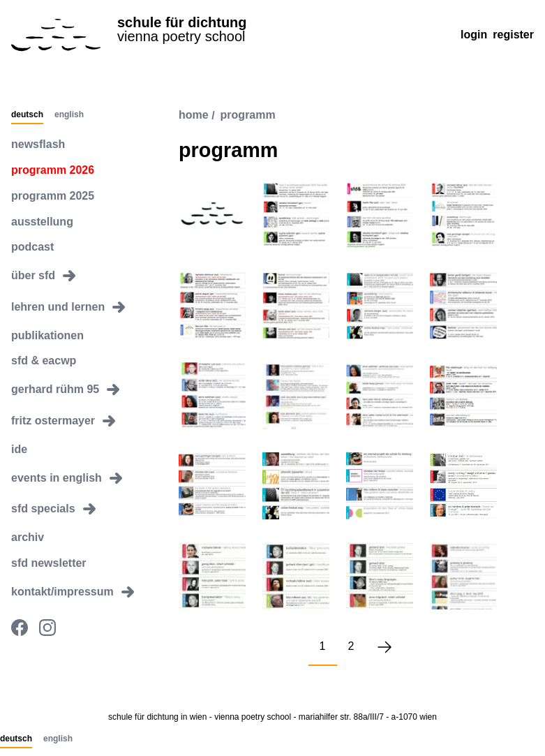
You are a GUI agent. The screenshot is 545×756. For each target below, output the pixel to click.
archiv (28, 537)
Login (474, 35)
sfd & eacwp (44, 361)
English (69, 115)
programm (248, 116)
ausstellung (42, 222)
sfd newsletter (49, 563)
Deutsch (27, 115)
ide (19, 449)
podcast (32, 247)
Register (513, 35)
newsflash (38, 144)
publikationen (47, 335)
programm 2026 (53, 170)
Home (194, 116)
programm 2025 (53, 196)
